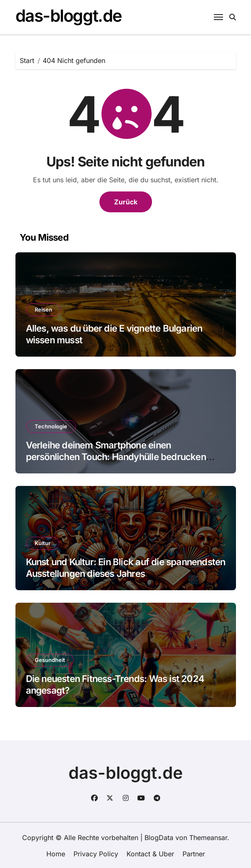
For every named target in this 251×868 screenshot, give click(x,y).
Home (56, 854)
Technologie (51, 426)
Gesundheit (50, 660)
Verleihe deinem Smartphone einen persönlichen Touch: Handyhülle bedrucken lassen (116, 457)
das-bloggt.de (69, 16)
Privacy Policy (96, 854)
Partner (194, 854)
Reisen (43, 309)
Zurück (126, 202)
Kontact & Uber (150, 854)
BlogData (159, 838)
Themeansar (208, 838)
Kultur (43, 543)
